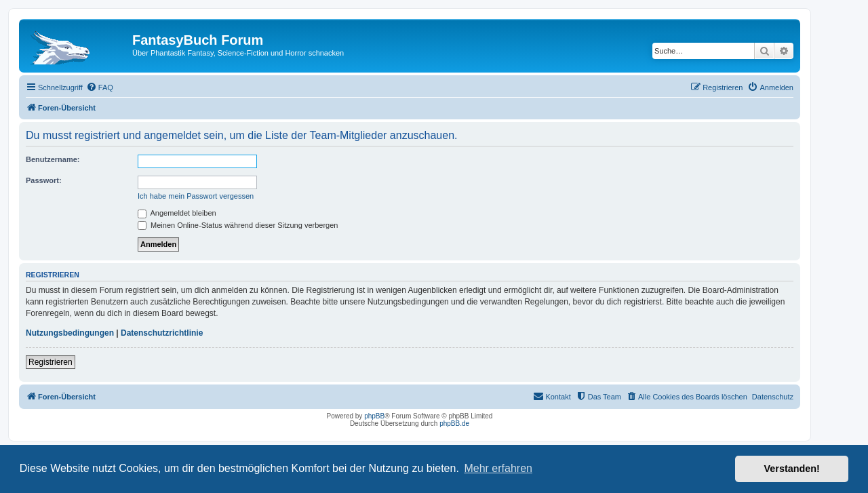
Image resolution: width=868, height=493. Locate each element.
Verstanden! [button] (792, 469)
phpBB (374, 416)
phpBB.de (454, 423)
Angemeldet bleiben (177, 213)
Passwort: (44, 180)
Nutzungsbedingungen (70, 333)
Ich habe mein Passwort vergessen (196, 196)
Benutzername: (53, 159)
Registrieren (51, 362)
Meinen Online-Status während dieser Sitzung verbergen (238, 225)
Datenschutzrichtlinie (162, 333)
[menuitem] (100, 87)
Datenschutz (773, 397)
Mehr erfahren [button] (498, 468)
